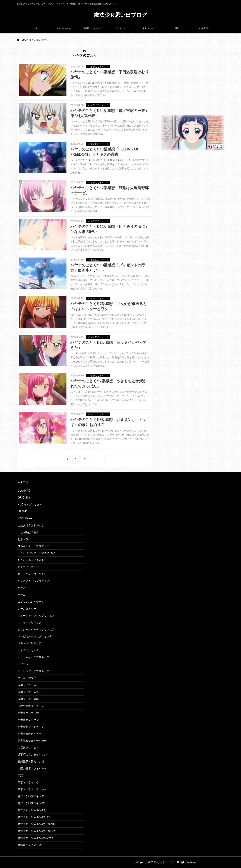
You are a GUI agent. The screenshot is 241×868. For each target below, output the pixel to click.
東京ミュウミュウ (28, 782)
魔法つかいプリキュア (31, 796)
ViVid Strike (25, 518)
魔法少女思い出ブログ (120, 15)
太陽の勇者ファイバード (32, 768)
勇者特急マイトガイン (31, 727)
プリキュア (121, 28)
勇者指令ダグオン (28, 720)
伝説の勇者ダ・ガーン (31, 706)
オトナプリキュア (28, 567)
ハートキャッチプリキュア (34, 657)
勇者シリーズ (149, 28)
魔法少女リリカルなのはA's (34, 817)
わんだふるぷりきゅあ (31, 560)
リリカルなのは (64, 28)
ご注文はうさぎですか (31, 525)
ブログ (36, 28)
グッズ (22, 588)
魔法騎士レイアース (92, 28)
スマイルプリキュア (30, 622)
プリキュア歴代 (27, 678)
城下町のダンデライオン (32, 754)
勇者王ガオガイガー (30, 734)
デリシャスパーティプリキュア (36, 629)
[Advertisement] (192, 81)
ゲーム (22, 595)
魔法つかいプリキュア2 (32, 803)
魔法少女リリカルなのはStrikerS (37, 831)
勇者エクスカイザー (30, 713)
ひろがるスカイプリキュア (34, 546)
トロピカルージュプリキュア (35, 636)
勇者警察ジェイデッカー (32, 741)
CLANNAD (24, 491)
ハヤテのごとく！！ (30, 650)
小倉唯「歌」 (205, 28)
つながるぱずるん (28, 532)
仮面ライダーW (27, 685)
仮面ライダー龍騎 (28, 699)
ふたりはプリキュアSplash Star (36, 553)
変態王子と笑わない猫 (31, 761)
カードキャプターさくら (32, 574)
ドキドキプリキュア (30, 643)
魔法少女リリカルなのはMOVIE (37, 824)
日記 (177, 28)
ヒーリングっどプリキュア (34, 671)
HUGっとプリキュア (30, 504)
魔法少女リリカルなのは (32, 810)
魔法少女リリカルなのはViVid (35, 838)
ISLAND (22, 511)
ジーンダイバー (27, 609)
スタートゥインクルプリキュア (36, 615)
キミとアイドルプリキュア (34, 581)
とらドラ (23, 539)
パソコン (23, 664)
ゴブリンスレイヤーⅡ (31, 602)
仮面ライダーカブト (30, 692)
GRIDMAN (24, 497)
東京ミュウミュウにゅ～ (32, 789)
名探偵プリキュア (28, 748)
